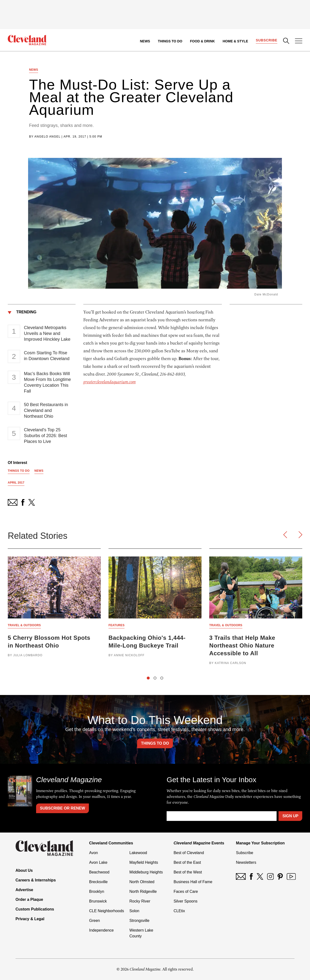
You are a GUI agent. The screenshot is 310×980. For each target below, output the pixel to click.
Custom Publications (35, 909)
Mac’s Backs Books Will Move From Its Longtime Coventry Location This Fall (47, 382)
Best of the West (188, 872)
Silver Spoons (186, 901)
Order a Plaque (29, 899)
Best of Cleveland (189, 853)
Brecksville (98, 882)
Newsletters (246, 862)
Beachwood (99, 872)
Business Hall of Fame (193, 882)
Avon (93, 853)
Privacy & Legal (30, 919)
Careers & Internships (36, 880)
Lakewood (138, 853)
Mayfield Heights (144, 862)
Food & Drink (203, 41)
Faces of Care (186, 891)
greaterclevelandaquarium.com (109, 382)
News (145, 41)
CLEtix (179, 911)
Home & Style (235, 41)
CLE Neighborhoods (107, 911)
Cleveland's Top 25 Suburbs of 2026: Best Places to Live (46, 436)
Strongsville (139, 921)
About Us (24, 870)
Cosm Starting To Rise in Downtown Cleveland (47, 356)
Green (94, 921)
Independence (101, 930)
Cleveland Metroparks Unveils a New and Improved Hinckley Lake (47, 333)
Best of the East (187, 862)
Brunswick (98, 901)
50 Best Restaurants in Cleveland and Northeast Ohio (46, 410)
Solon (134, 911)
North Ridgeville (143, 891)
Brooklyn (97, 891)
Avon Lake (98, 862)
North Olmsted (142, 882)
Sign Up (290, 816)
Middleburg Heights (146, 872)
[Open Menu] (299, 41)
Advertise (24, 890)
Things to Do (170, 41)
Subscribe (267, 40)
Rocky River (140, 901)
